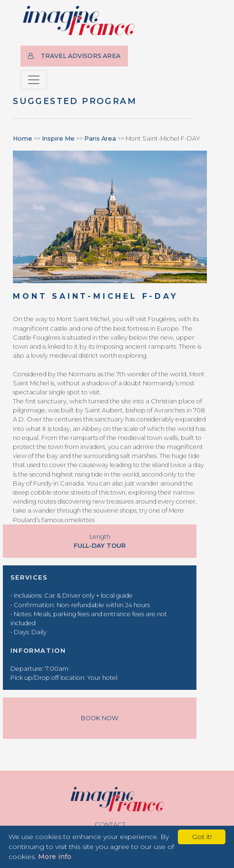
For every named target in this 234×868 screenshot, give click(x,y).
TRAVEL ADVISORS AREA (74, 56)
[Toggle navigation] (34, 80)
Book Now (100, 718)
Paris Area (100, 138)
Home (23, 138)
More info (55, 857)
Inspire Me (58, 138)
